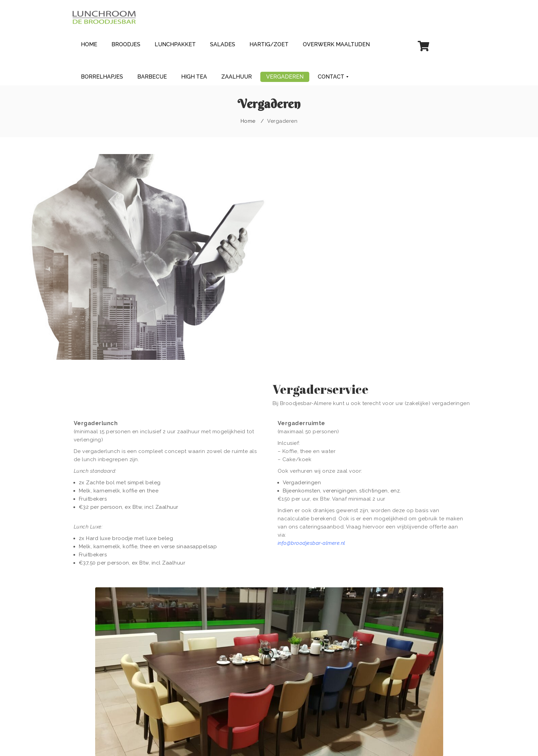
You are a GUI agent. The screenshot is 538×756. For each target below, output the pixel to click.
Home (248, 121)
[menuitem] (89, 45)
